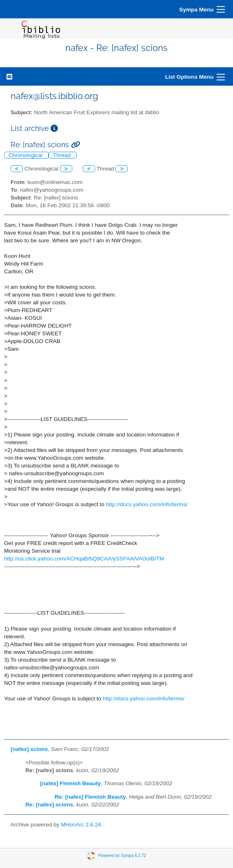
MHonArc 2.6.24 (81, 825)
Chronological (26, 155)
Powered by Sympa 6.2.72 (122, 855)
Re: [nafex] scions (49, 805)
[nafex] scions (29, 749)
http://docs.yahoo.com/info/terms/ (147, 504)
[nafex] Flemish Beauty (70, 783)
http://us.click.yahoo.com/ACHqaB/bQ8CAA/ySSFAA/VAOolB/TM (84, 559)
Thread (63, 155)
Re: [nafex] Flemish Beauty (90, 797)
